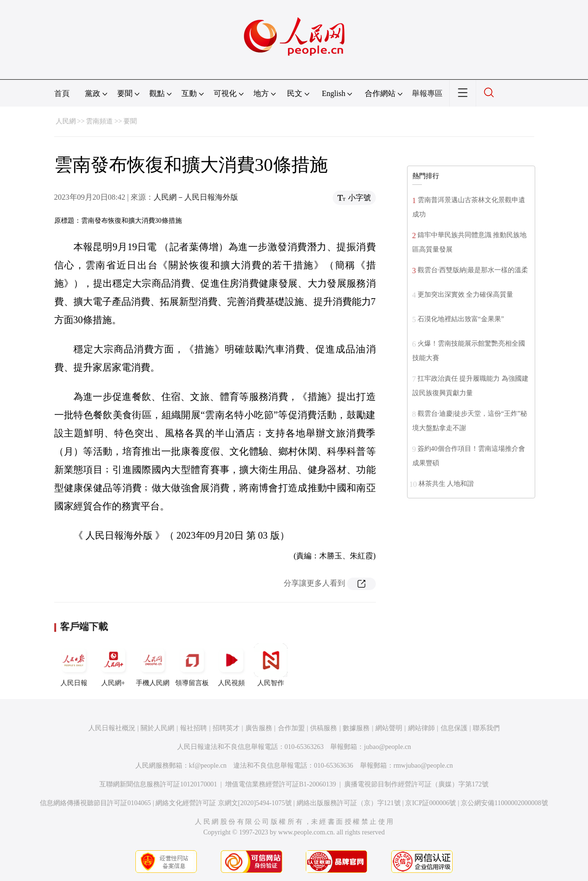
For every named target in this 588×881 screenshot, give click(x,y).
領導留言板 (192, 665)
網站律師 (421, 728)
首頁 (62, 93)
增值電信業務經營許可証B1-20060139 (281, 784)
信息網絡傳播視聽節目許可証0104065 (95, 803)
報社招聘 (193, 728)
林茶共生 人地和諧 (446, 484)
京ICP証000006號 (431, 803)
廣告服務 (259, 728)
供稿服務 (324, 728)
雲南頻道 (99, 121)
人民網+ (113, 665)
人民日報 (74, 665)
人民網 (66, 121)
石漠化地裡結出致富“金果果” (461, 319)
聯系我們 (486, 728)
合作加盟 (291, 728)
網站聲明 (389, 728)
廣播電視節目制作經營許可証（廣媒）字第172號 (416, 784)
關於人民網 (157, 728)
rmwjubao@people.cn (423, 766)
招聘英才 (226, 728)
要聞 (130, 121)
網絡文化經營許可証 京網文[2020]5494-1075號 (224, 803)
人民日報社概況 (112, 728)
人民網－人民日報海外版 (196, 197)
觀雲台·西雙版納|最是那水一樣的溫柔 (473, 270)
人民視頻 (231, 665)
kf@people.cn (208, 766)
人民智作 (271, 665)
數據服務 (356, 728)
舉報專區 (427, 93)
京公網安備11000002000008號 (504, 803)
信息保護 (454, 728)
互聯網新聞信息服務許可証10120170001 (158, 784)
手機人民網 (153, 665)
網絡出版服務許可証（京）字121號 (349, 803)
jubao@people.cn (387, 747)
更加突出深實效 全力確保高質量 (466, 295)
